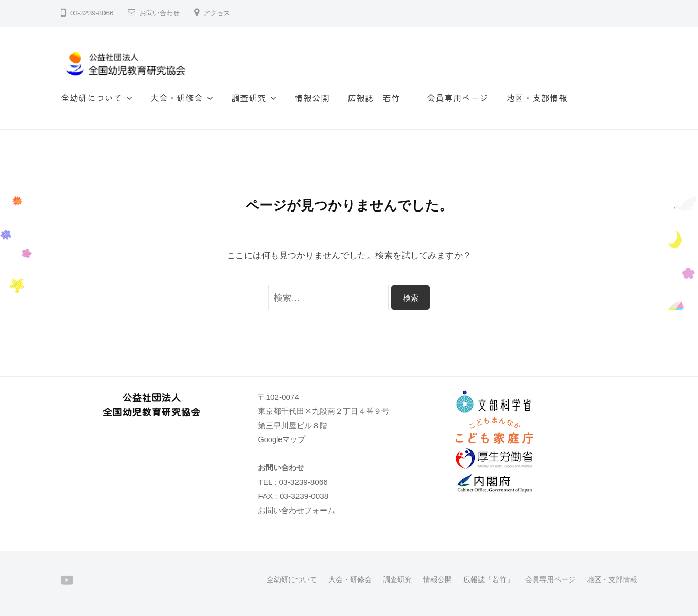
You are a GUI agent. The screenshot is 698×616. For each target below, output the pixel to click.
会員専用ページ (457, 98)
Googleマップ (282, 439)
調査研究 (249, 98)
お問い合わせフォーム (296, 510)
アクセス (221, 13)
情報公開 (312, 98)
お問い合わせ (161, 13)
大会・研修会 (177, 98)
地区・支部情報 (537, 98)
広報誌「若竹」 (378, 98)
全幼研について (91, 98)
